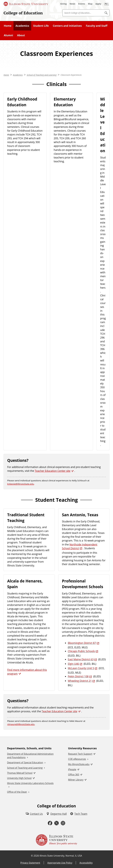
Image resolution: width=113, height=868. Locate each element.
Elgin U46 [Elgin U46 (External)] (73, 664)
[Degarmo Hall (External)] (57, 814)
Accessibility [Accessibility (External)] (86, 863)
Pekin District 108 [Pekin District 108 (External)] (78, 676)
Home (8, 26)
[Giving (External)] (63, 4)
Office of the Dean (17, 792)
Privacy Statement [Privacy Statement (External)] (30, 863)
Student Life (41, 26)
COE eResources (77, 759)
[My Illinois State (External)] (107, 4)
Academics (22, 26)
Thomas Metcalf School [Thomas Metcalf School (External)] (20, 773)
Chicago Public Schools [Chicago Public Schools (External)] (81, 651)
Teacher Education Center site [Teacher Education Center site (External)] (53, 471)
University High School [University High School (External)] (19, 778)
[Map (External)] (90, 4)
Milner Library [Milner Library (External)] (76, 780)
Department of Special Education (25, 762)
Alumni (8, 35)
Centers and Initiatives (67, 26)
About (21, 35)
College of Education (23, 13)
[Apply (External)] (98, 4)
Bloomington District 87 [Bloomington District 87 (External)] (82, 643)
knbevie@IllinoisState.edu (21, 484)
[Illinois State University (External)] (26, 4)
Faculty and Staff (97, 26)
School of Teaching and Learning (42, 75)
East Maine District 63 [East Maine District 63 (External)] (81, 659)
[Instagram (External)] (63, 823)
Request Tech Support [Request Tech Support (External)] (80, 754)
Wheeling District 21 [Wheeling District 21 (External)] (80, 681)
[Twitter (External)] (56, 823)
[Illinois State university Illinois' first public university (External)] (56, 840)
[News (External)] (72, 4)
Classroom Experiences (71, 75)
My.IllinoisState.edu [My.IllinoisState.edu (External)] (79, 764)
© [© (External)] (32, 856)
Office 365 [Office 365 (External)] (74, 775)
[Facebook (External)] (50, 823)
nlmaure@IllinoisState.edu (21, 724)
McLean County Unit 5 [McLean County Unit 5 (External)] (81, 668)
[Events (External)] (82, 4)
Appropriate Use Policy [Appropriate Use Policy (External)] (60, 863)
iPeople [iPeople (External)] (72, 769)
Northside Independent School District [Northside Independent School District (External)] (80, 546)
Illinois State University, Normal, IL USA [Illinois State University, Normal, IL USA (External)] (61, 856)
